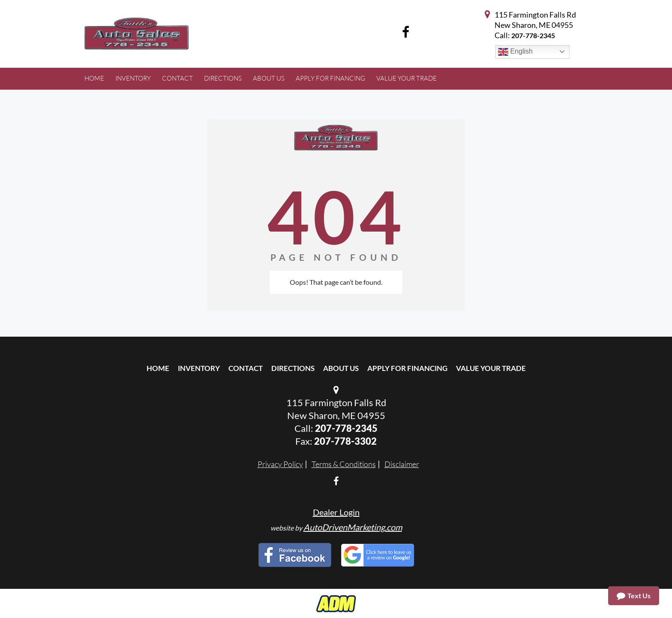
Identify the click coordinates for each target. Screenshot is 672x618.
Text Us (634, 596)
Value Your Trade (491, 368)
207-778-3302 (345, 441)
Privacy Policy (280, 464)
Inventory (199, 368)
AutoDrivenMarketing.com (353, 527)
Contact (246, 368)
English (515, 52)
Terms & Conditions (344, 464)
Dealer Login (336, 512)
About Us (341, 368)
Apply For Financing (407, 368)
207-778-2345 (533, 35)
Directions (293, 368)
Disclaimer (402, 464)
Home (158, 368)
